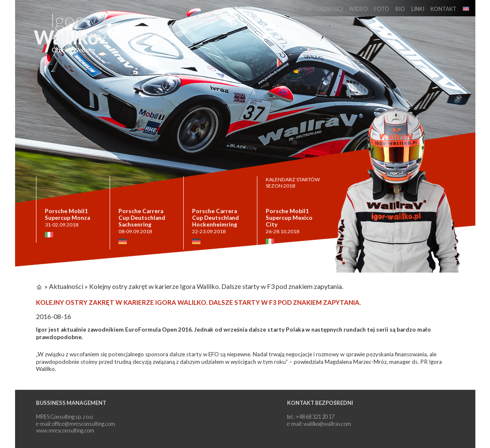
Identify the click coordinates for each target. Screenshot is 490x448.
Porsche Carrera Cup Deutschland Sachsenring (142, 218)
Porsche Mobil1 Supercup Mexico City (289, 218)
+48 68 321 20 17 (315, 417)
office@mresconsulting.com (84, 424)
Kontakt (444, 9)
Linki (418, 9)
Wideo (358, 9)
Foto (382, 9)
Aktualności (324, 9)
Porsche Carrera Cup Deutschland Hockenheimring (215, 218)
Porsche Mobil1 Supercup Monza (67, 214)
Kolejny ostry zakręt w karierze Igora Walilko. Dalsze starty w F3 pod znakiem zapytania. (216, 286)
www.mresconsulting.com (65, 430)
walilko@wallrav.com (327, 424)
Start (290, 9)
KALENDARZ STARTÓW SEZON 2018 (293, 183)
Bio (400, 9)
